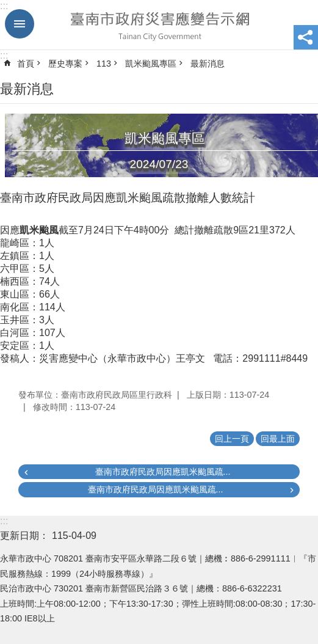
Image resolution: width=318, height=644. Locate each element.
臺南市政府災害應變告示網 (159, 25)
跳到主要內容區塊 (6, 6)
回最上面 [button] (278, 439)
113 (104, 64)
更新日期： (24, 536)
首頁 (26, 64)
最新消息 (208, 64)
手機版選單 (20, 24)
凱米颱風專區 (151, 64)
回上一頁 (232, 439)
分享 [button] (306, 37)
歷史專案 (65, 64)
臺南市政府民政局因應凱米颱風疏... (163, 472)
